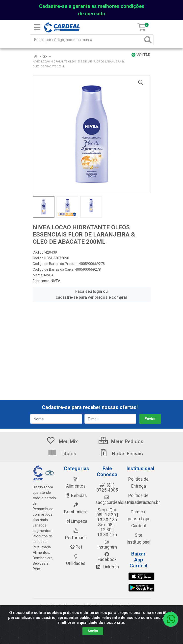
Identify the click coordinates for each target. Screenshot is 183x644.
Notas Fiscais (121, 454)
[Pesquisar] (148, 40)
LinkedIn (107, 567)
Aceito (93, 631)
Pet (76, 547)
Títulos (62, 454)
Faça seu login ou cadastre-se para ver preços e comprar (91, 294)
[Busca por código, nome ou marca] (87, 40)
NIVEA (49, 275)
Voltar (141, 55)
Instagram (107, 545)
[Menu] (37, 27)
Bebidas (76, 496)
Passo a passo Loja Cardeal (138, 519)
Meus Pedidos (121, 441)
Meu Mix (62, 441)
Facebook (107, 557)
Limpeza (76, 521)
